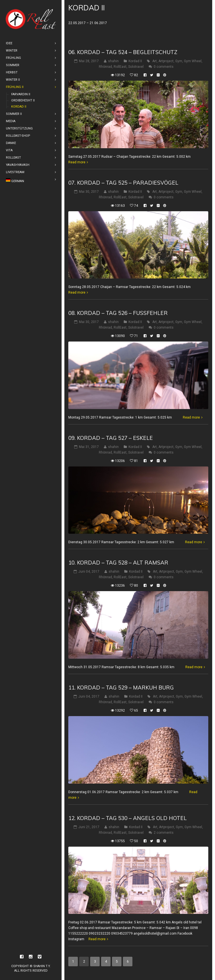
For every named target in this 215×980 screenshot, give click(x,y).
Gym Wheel (193, 61)
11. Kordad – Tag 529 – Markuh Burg (121, 688)
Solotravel (136, 67)
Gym (179, 61)
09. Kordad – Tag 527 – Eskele (111, 438)
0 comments (164, 67)
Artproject (166, 61)
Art (155, 61)
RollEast (120, 67)
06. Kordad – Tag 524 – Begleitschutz (123, 52)
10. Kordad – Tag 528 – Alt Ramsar (118, 563)
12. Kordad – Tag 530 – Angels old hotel (128, 818)
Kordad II (135, 61)
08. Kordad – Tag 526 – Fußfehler (118, 313)
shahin (113, 61)
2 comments (164, 833)
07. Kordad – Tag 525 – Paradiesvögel (123, 183)
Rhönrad (105, 67)
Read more (77, 162)
